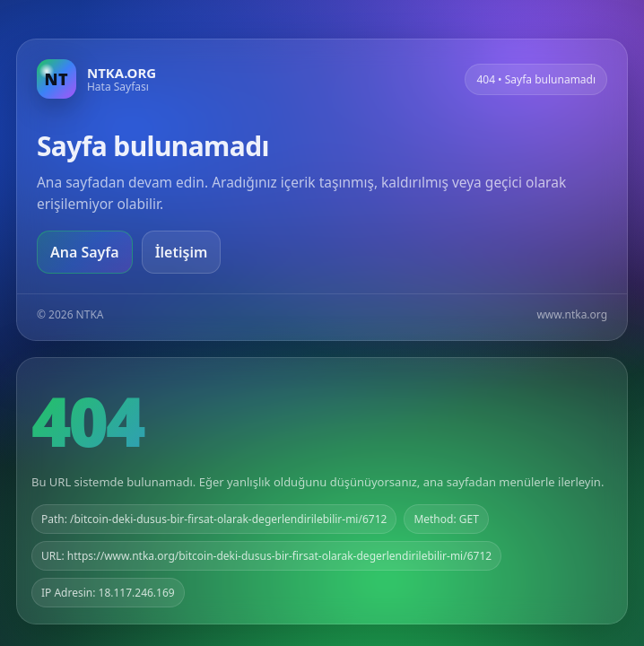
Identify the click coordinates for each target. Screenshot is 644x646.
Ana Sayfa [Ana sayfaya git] (85, 252)
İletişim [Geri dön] (182, 252)
